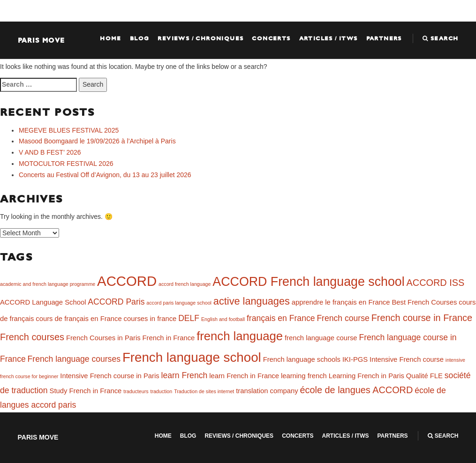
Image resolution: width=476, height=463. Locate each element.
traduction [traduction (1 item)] (161, 391)
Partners (384, 38)
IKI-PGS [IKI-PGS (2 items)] (355, 359)
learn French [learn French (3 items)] (185, 375)
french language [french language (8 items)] (240, 336)
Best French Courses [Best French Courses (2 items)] (424, 302)
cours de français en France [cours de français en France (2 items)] (79, 319)
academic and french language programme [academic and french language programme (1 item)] (48, 284)
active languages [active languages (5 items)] (252, 301)
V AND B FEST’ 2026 (50, 152)
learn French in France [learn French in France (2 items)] (244, 376)
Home (111, 38)
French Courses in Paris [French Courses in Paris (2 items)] (103, 338)
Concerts (271, 38)
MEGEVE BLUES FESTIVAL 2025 (69, 130)
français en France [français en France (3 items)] (281, 318)
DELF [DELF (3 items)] (189, 318)
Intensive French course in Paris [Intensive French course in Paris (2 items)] (110, 376)
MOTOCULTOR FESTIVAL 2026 (66, 164)
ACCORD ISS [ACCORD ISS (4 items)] (436, 283)
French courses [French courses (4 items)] (32, 337)
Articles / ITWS (329, 38)
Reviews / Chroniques (200, 38)
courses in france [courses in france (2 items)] (150, 319)
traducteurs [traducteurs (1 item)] (136, 391)
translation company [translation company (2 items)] (267, 391)
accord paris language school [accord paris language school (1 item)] (179, 303)
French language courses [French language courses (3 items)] (74, 359)
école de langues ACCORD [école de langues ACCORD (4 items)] (356, 390)
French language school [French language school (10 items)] (192, 357)
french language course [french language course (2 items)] (321, 338)
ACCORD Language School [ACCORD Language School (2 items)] (43, 302)
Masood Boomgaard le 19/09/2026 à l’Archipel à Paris (97, 141)
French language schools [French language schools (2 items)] (302, 359)
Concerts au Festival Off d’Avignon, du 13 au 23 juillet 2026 (105, 175)
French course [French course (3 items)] (343, 318)
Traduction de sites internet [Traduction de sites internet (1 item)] (204, 391)
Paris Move (42, 40)
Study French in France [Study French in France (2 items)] (86, 391)
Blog (140, 38)
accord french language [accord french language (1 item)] (185, 284)
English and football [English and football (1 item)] (223, 319)
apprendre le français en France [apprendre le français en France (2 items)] (341, 302)
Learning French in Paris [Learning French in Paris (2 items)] (366, 376)
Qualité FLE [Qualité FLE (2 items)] (424, 376)
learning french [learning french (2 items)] (304, 376)
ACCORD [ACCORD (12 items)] (127, 281)
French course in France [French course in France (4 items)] (422, 318)
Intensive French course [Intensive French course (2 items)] (407, 359)
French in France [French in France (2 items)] (168, 338)
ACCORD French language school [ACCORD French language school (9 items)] (308, 282)
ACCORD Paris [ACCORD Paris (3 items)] (116, 302)
